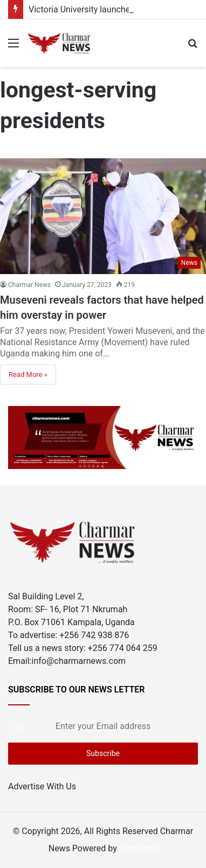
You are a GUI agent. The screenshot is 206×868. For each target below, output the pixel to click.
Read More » (28, 374)
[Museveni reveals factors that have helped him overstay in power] (103, 216)
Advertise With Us (42, 786)
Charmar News (29, 285)
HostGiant (139, 848)
